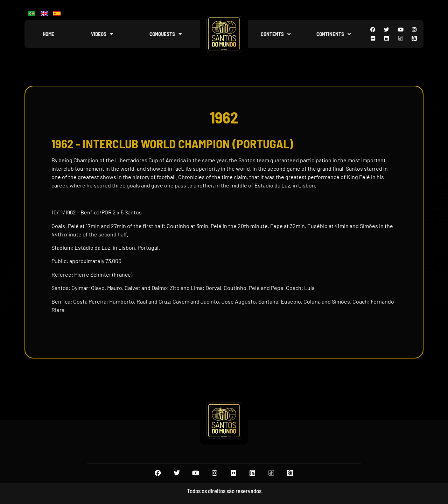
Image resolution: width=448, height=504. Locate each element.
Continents (334, 34)
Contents (276, 34)
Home (48, 34)
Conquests (166, 34)
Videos (102, 34)
